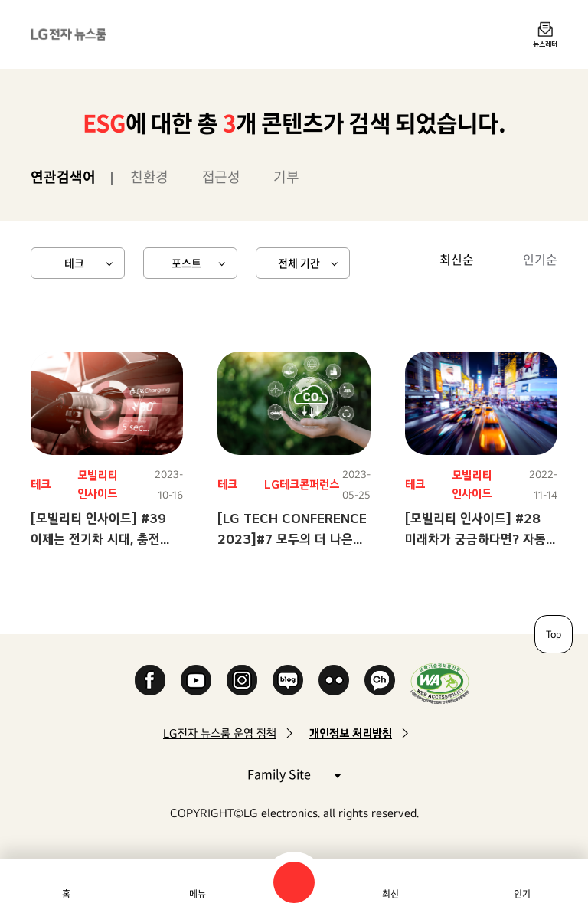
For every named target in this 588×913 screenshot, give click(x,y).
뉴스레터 (545, 44)
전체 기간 (299, 263)
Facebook (150, 680)
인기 (522, 894)
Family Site (294, 773)
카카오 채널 (380, 680)
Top (554, 634)
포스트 (186, 263)
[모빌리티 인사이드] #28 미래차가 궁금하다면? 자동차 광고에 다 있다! (481, 539)
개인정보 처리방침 (351, 733)
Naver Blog (288, 680)
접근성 (221, 177)
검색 (294, 882)
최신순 (457, 259)
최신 (390, 894)
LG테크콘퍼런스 (302, 484)
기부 (286, 177)
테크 (74, 263)
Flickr (334, 680)
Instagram (242, 680)
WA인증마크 (440, 683)
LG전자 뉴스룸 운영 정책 (220, 733)
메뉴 (198, 894)
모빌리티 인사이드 (97, 484)
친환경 (149, 177)
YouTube (196, 680)
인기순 (540, 259)
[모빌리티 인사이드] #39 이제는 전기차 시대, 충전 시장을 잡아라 (98, 539)
